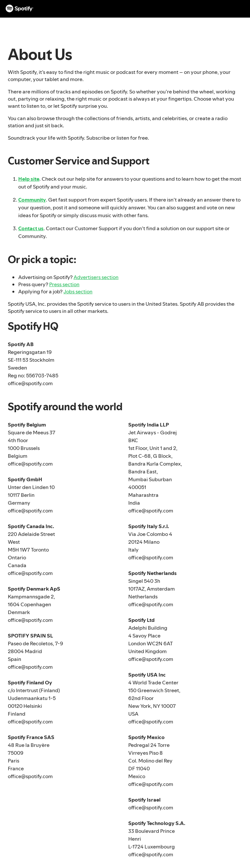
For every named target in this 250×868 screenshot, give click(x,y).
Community (32, 200)
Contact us (31, 228)
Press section (64, 284)
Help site (29, 179)
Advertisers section (96, 277)
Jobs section (78, 291)
